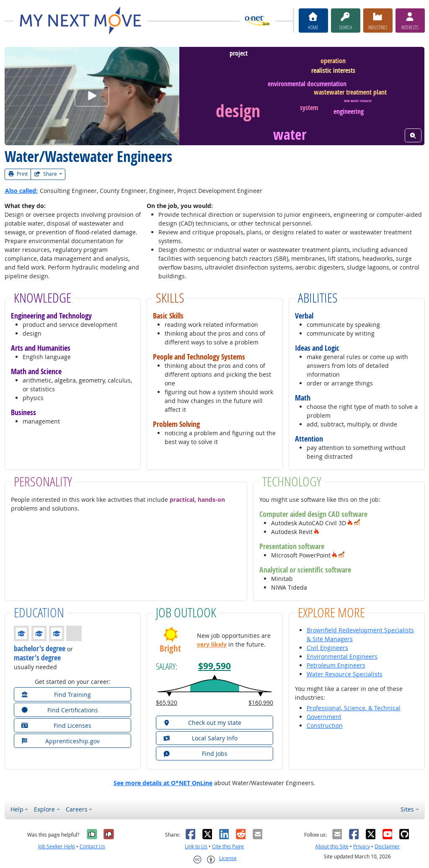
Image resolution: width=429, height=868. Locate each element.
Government (324, 717)
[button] (350, 523)
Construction (325, 725)
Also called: (21, 191)
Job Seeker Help (57, 846)
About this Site (332, 846)
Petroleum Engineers (336, 665)
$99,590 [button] (214, 666)
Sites (407, 809)
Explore (44, 809)
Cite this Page (228, 846)
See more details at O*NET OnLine (163, 783)
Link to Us (196, 846)
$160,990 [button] (261, 702)
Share (46, 174)
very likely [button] (212, 644)
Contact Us (92, 846)
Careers (77, 809)
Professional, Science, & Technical (354, 708)
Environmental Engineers (342, 656)
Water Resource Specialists (345, 674)
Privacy (362, 846)
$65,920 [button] (167, 702)
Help (17, 809)
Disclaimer (387, 846)
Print (18, 174)
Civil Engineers (327, 648)
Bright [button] (170, 648)
